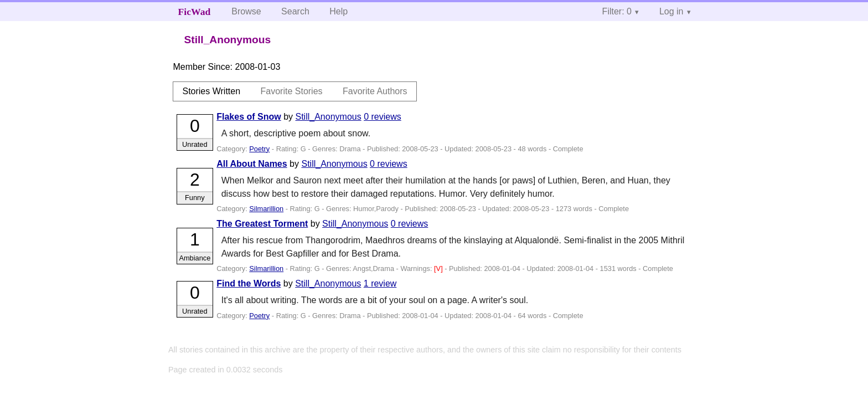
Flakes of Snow (249, 117)
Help (339, 11)
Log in (671, 11)
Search (295, 11)
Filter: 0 (617, 11)
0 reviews (383, 117)
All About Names (252, 164)
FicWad (195, 12)
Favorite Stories (292, 91)
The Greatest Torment (262, 224)
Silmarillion (266, 209)
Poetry (259, 149)
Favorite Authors (375, 91)
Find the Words (249, 283)
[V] (439, 268)
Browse (246, 11)
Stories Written (211, 91)
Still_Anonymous (329, 117)
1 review (380, 283)
